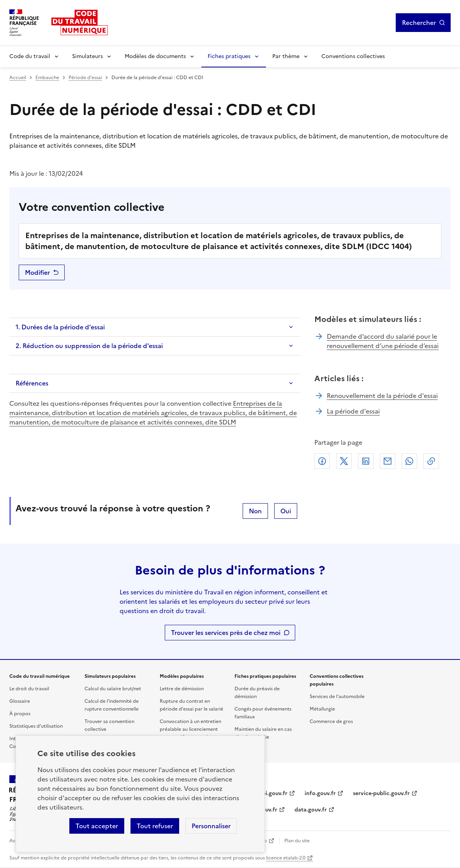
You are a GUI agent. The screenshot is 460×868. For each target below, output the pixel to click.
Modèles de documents (155, 56)
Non (255, 511)
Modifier (37, 272)
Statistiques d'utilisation (36, 726)
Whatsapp (409, 461)
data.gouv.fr (311, 810)
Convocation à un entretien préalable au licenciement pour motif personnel (190, 729)
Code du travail (30, 56)
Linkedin (366, 461)
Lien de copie (431, 461)
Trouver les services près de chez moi (226, 633)
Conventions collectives (353, 56)
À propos (20, 714)
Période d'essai (85, 78)
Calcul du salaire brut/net (113, 689)
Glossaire (20, 701)
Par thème (286, 56)
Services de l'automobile (337, 697)
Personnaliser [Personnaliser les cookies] (211, 826)
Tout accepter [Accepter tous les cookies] (97, 826)
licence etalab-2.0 (286, 858)
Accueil (18, 78)
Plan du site (297, 841)
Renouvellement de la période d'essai (382, 396)
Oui (286, 511)
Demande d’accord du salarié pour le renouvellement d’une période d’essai (383, 341)
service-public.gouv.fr (381, 793)
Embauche (47, 78)
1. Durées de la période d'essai (60, 327)
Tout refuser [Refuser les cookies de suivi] (155, 826)
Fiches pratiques (229, 56)
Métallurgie (322, 709)
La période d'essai (353, 411)
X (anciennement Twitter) (344, 461)
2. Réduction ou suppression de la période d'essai (89, 346)
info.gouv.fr (320, 793)
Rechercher (419, 23)
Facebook (322, 461)
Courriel (388, 461)
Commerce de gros (331, 721)
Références (32, 383)
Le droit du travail (29, 689)
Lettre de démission (182, 689)
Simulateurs (87, 56)
